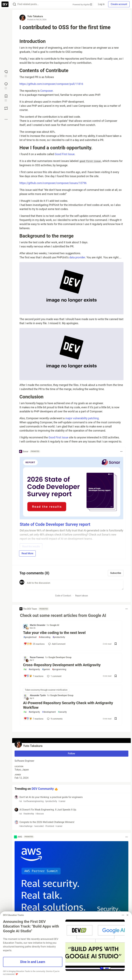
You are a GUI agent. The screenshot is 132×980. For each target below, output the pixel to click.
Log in (101, 4)
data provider (77, 257)
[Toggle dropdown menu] (121, 451)
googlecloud (30, 637)
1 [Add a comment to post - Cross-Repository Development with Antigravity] (54, 676)
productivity (59, 637)
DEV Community (43, 789)
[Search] (14, 4)
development (49, 712)
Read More (27, 553)
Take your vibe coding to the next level (54, 633)
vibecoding (44, 637)
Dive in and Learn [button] (33, 962)
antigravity (34, 669)
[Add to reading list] (6, 98)
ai (25, 669)
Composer (47, 91)
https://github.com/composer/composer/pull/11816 (51, 84)
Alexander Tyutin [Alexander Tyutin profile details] (38, 695)
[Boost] (6, 108)
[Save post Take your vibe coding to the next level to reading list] (116, 644)
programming (59, 669)
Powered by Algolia (82, 4)
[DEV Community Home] (5, 4)
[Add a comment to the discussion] (74, 585)
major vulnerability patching (82, 418)
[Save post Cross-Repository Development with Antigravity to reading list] (116, 676)
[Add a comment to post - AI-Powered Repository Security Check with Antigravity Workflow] (33, 719)
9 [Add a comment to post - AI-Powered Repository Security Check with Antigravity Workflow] (54, 719)
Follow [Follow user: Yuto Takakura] (72, 754)
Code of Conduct (63, 596)
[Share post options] (6, 119)
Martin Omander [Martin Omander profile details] (38, 625)
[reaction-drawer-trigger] (6, 73)
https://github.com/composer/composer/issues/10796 (53, 183)
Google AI (55, 625)
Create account (119, 4)
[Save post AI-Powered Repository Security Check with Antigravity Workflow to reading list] (116, 719)
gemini (46, 669)
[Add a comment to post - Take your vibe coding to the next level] (34, 644)
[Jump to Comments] (6, 86)
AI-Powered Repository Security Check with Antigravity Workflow (68, 705)
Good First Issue (65, 154)
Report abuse (82, 596)
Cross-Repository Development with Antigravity (62, 665)
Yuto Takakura (35, 16)
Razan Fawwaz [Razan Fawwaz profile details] (37, 657)
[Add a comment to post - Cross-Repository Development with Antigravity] (33, 676)
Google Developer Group (60, 657)
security (62, 712)
